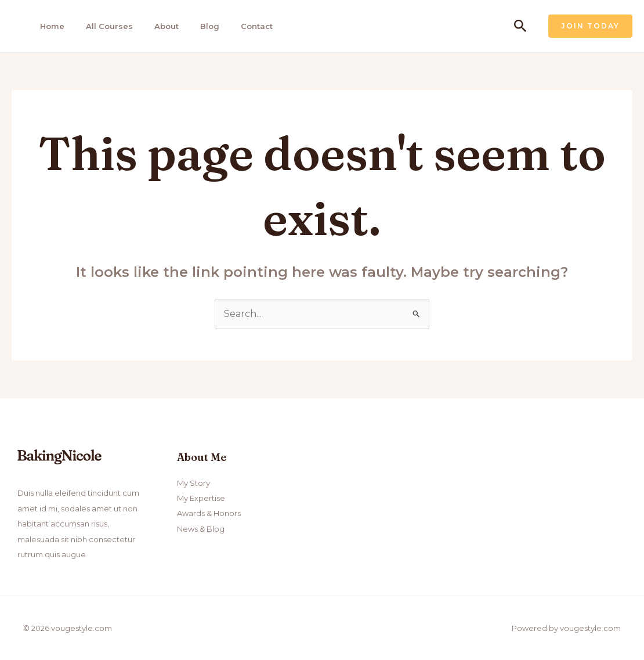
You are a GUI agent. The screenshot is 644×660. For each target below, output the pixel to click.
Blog (210, 26)
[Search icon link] (520, 26)
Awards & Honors (209, 513)
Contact (257, 26)
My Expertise (201, 498)
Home (52, 26)
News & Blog (201, 529)
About (167, 26)
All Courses (109, 26)
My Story (193, 483)
